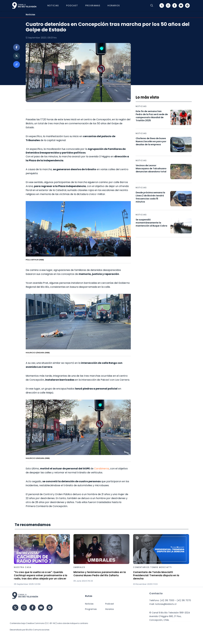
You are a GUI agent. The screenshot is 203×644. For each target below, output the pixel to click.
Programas (95, 6)
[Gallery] (102, 560)
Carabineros (102, 469)
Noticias (55, 6)
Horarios (116, 6)
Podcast (74, 6)
